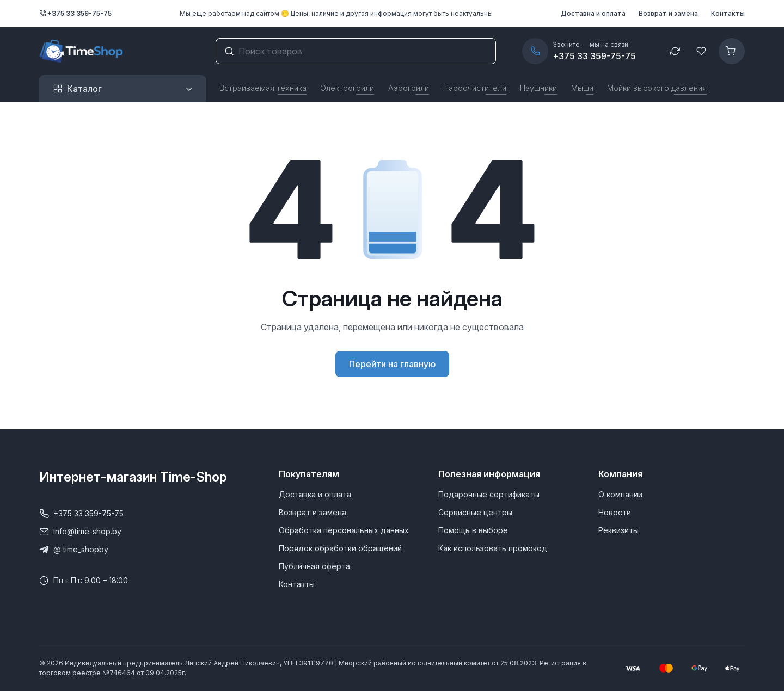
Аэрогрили (409, 88)
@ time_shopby (74, 550)
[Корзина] (732, 51)
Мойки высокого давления (657, 88)
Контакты (728, 13)
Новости (615, 512)
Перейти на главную (392, 364)
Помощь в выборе (473, 530)
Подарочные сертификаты (489, 494)
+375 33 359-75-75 (75, 13)
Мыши (582, 88)
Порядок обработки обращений (340, 548)
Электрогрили (347, 88)
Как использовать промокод (493, 548)
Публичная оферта (314, 566)
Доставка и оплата (593, 13)
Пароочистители (475, 88)
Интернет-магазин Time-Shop (133, 477)
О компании (620, 494)
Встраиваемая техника (263, 88)
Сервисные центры (475, 512)
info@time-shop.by (80, 532)
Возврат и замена (668, 13)
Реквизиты (618, 530)
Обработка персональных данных (344, 530)
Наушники (538, 88)
